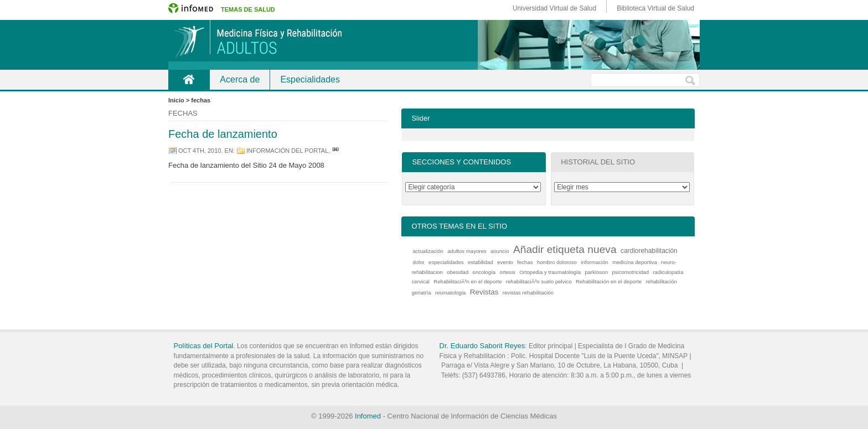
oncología (484, 272)
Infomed (368, 416)
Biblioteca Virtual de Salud (655, 8)
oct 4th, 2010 (200, 151)
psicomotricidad (630, 272)
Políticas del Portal (204, 346)
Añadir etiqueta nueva (565, 249)
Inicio (189, 79)
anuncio (500, 251)
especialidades (446, 262)
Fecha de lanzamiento (223, 134)
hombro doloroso (557, 262)
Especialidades (310, 79)
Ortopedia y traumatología (550, 272)
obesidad (458, 272)
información (595, 262)
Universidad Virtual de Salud (554, 8)
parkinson (596, 272)
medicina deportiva (635, 262)
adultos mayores (467, 251)
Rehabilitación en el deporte (609, 281)
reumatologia (450, 293)
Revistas (484, 292)
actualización (428, 251)
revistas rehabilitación (528, 293)
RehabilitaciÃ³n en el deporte (467, 281)
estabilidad (480, 262)
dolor (418, 262)
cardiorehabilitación (649, 251)
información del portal (287, 151)
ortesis (508, 272)
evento (505, 262)
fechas (525, 262)
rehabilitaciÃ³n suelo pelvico (539, 281)
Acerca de (240, 79)
